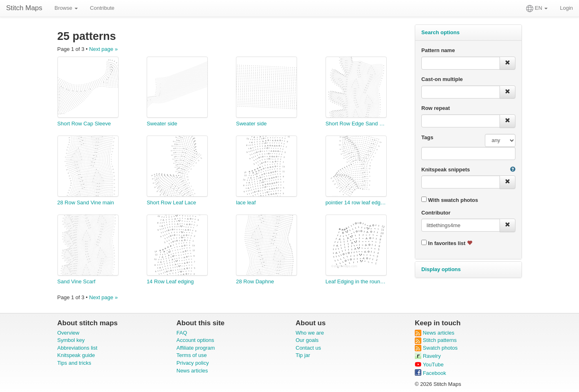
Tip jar (303, 355)
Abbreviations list (77, 348)
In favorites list (447, 243)
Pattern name (438, 50)
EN (537, 9)
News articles (192, 371)
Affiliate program (196, 348)
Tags (427, 137)
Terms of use (192, 355)
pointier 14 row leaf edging (356, 203)
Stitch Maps (24, 8)
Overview (68, 333)
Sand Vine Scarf (77, 281)
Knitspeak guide (76, 355)
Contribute (102, 8)
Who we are (310, 333)
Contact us (308, 348)
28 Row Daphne (255, 281)
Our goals (307, 340)
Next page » (103, 49)
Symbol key (71, 340)
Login (566, 8)
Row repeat (436, 108)
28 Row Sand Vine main (86, 203)
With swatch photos (450, 200)
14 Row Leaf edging (170, 281)
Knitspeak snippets (446, 170)
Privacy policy (193, 363)
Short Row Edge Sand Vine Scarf (356, 124)
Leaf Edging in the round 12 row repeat (356, 281)
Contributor (436, 213)
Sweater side (162, 124)
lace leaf (246, 203)
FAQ (182, 333)
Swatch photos (436, 348)
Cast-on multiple (442, 79)
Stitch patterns (436, 340)
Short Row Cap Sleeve (84, 124)
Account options (195, 340)
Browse (66, 8)
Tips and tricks (74, 363)
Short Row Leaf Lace (171, 203)
